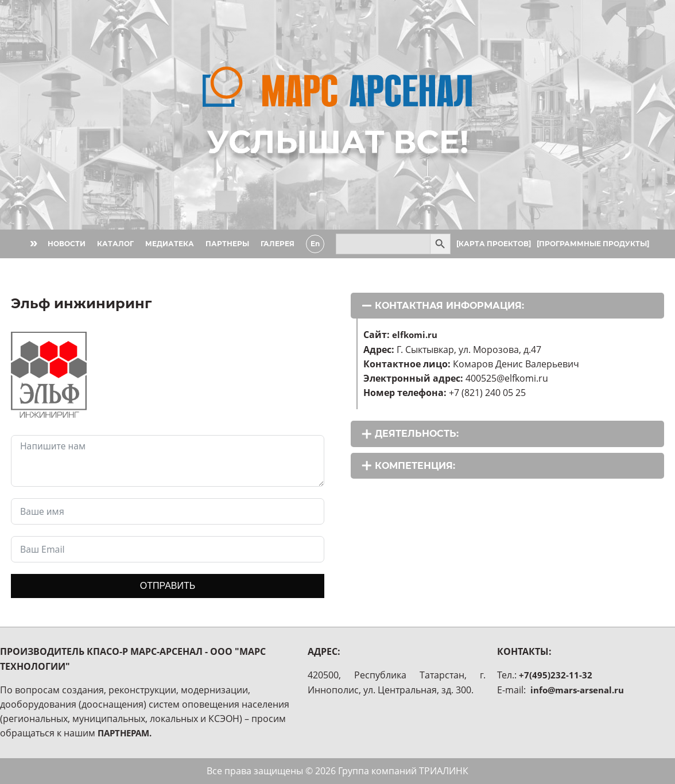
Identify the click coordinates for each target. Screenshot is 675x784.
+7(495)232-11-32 (556, 675)
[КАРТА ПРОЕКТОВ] (492, 244)
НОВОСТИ (65, 244)
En (314, 244)
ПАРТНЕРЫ (226, 244)
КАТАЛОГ (114, 244)
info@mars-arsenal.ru (581, 690)
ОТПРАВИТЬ (168, 586)
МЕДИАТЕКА (168, 244)
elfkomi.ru (416, 335)
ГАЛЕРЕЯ (276, 244)
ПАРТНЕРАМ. (127, 733)
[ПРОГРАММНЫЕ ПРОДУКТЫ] (592, 244)
